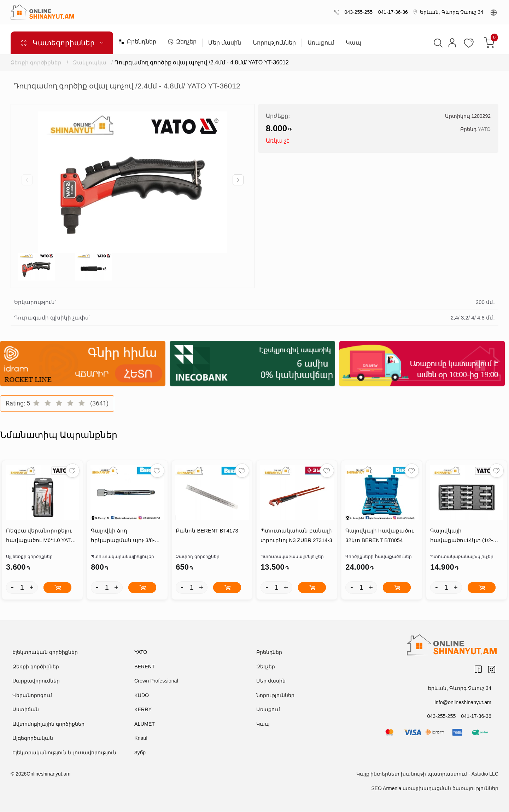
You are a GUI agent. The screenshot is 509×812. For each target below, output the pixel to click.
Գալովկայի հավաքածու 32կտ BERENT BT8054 (379, 536)
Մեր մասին (225, 43)
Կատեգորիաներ (62, 43)
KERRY (143, 710)
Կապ (353, 43)
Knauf (141, 738)
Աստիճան (26, 710)
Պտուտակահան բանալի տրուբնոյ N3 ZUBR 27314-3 (296, 536)
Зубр (140, 753)
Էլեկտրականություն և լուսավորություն (64, 753)
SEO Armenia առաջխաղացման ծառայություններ (435, 789)
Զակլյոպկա (90, 62)
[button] (238, 180)
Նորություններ (274, 43)
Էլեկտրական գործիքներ (45, 652)
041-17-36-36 (392, 12)
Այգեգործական (33, 738)
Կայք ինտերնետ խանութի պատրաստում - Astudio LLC (427, 774)
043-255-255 (357, 12)
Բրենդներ (138, 42)
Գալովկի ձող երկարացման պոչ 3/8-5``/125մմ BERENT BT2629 (124, 537)
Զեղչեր (182, 42)
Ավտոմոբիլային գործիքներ (48, 724)
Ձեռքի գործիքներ (36, 62)
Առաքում (321, 43)
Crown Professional (156, 681)
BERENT (144, 667)
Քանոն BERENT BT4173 (207, 531)
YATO (484, 129)
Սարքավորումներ (36, 681)
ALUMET (144, 724)
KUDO (141, 696)
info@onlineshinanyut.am (464, 702)
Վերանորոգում (32, 696)
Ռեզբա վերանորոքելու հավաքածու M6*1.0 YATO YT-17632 (40, 537)
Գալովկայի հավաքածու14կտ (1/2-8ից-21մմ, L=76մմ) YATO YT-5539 (466, 537)
